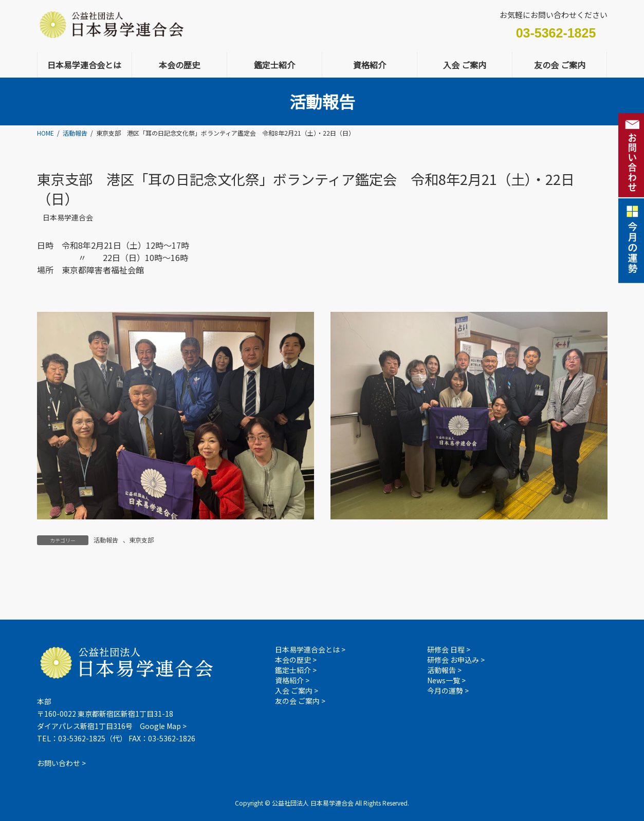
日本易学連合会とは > (310, 649)
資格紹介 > (292, 680)
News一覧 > (446, 680)
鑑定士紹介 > (296, 670)
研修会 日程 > (449, 649)
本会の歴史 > (296, 660)
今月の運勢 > (448, 691)
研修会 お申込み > (456, 660)
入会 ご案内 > (297, 691)
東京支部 (141, 540)
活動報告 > (444, 670)
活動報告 (106, 540)
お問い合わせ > (61, 763)
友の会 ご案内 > (300, 701)
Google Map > (163, 726)
